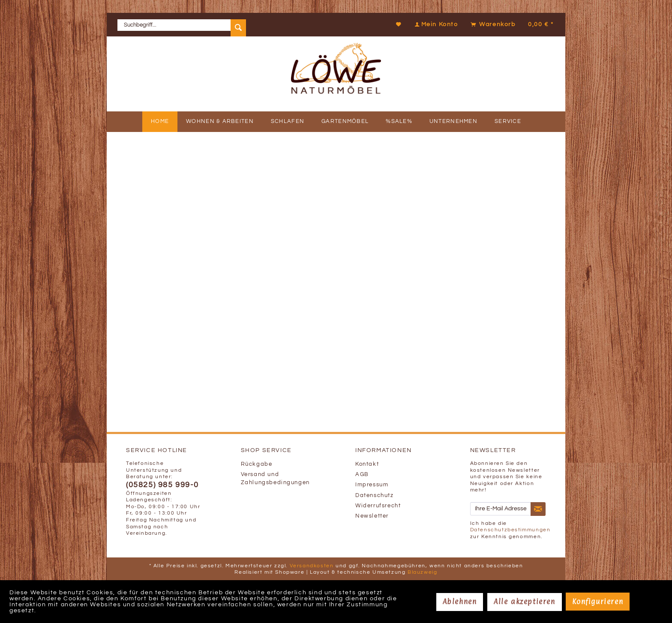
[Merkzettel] (399, 24)
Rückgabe (257, 464)
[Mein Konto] (435, 24)
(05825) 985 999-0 (162, 485)
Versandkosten (312, 566)
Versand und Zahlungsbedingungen (275, 479)
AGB (362, 475)
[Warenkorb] (511, 24)
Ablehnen (460, 602)
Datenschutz (375, 496)
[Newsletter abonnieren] (538, 509)
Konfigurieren (598, 602)
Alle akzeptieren (525, 602)
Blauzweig (422, 572)
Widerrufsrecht (378, 506)
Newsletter (372, 516)
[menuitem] (182, 25)
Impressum (372, 485)
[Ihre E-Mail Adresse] (501, 509)
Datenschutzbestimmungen (510, 530)
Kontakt (367, 464)
